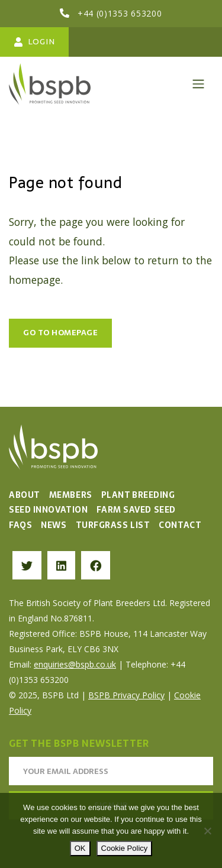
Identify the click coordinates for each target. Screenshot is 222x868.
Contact (180, 525)
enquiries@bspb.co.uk (75, 664)
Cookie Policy (125, 848)
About (25, 495)
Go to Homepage (60, 333)
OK (80, 848)
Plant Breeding (138, 495)
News (54, 525)
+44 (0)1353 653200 (120, 13)
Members (71, 495)
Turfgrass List (113, 525)
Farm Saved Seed (136, 510)
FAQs (20, 525)
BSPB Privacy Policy (126, 695)
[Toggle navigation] (198, 84)
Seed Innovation (48, 510)
